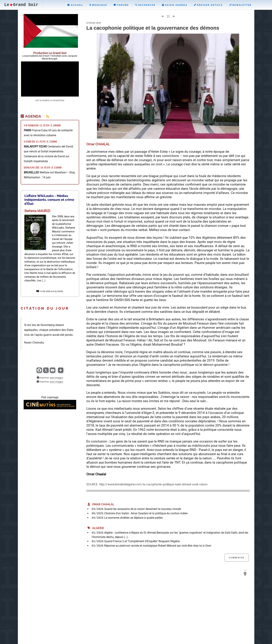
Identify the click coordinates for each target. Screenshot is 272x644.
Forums (121, 5)
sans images (56, 378)
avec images (56, 382)
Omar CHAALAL (101, 504)
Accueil (75, 5)
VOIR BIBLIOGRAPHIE (50, 291)
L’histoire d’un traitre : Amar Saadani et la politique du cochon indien (146, 513)
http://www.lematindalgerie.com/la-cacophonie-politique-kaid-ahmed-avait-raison (153, 484)
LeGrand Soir (21, 5)
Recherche (145, 5)
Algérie (96, 528)
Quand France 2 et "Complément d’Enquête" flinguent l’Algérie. (142, 541)
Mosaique (98, 5)
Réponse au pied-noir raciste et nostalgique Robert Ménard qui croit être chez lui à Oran (158, 546)
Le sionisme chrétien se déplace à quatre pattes (133, 518)
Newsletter (240, 5)
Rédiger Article (208, 5)
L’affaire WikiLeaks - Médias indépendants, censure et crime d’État (49, 200)
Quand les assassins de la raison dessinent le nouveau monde (143, 509)
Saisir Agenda (175, 5)
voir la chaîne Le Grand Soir (50, 100)
